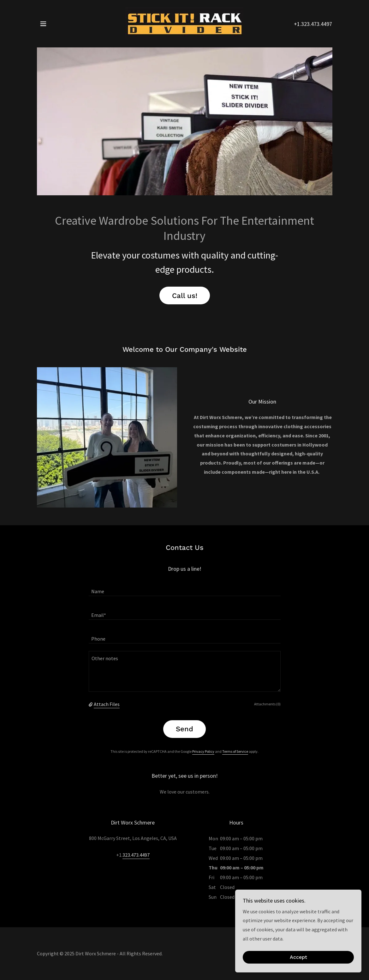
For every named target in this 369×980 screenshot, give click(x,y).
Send (184, 729)
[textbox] (185, 588)
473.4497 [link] (321, 24)
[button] (43, 24)
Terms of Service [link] (235, 751)
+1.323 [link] (302, 24)
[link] (184, 23)
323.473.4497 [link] (136, 855)
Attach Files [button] (107, 704)
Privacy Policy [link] (203, 751)
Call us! (185, 296)
